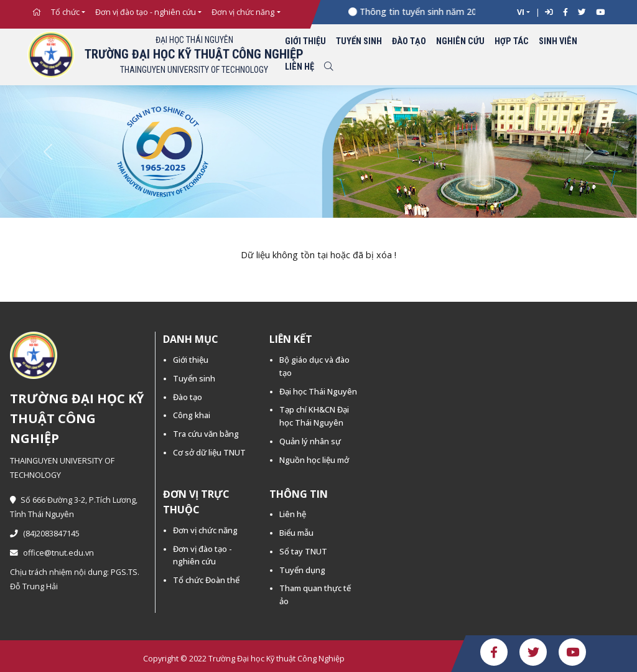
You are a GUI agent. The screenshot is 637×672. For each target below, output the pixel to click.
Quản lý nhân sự (310, 441)
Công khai (192, 415)
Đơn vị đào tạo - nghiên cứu (146, 12)
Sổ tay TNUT (303, 551)
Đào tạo (409, 41)
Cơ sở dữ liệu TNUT (209, 452)
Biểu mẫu (296, 533)
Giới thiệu (305, 41)
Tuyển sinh (359, 41)
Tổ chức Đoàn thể (206, 580)
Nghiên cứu (460, 41)
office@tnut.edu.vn (52, 553)
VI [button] (521, 12)
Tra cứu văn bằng (206, 434)
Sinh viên (558, 41)
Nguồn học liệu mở (314, 460)
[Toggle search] (328, 68)
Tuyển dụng (302, 570)
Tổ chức (65, 12)
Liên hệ (300, 67)
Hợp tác (512, 41)
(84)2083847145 (45, 534)
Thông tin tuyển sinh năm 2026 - (430, 12)
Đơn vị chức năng (243, 12)
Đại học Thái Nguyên (318, 391)
